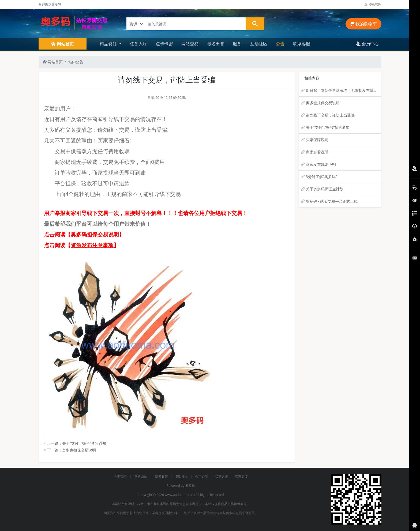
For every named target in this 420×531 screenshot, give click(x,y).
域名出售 (216, 44)
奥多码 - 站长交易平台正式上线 (332, 201)
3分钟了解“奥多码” (321, 177)
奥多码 (190, 486)
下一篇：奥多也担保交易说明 (70, 450)
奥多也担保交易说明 (323, 103)
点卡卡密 (164, 44)
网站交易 (190, 44)
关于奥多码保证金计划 (325, 189)
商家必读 (241, 477)
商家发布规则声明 (321, 164)
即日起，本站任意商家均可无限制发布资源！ (343, 90)
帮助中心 (182, 477)
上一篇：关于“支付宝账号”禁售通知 (75, 443)
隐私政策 (162, 477)
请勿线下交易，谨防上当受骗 (330, 115)
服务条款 (141, 477)
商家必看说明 (317, 152)
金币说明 (202, 477)
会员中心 (367, 44)
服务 (237, 44)
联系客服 (302, 44)
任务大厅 (138, 44)
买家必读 (222, 477)
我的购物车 (363, 24)
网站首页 (53, 62)
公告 (280, 44)
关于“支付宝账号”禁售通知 (328, 127)
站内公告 (76, 62)
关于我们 (121, 477)
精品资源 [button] (109, 44)
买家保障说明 (317, 140)
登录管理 (373, 4)
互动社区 (259, 44)
